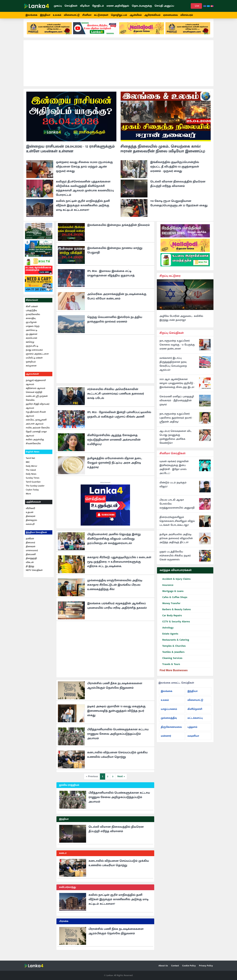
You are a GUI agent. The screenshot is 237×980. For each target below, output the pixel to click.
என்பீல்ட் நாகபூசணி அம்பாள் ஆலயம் (36, 426)
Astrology (167, 632)
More (28, 498)
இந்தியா (45, 15)
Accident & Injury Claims (175, 583)
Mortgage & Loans (172, 595)
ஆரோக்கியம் (152, 15)
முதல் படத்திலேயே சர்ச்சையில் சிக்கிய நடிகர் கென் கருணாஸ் (175, 560)
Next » (121, 781)
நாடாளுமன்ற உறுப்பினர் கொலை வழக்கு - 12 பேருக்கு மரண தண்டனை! (177, 349)
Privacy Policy (206, 966)
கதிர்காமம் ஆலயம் (36, 392)
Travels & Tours (170, 668)
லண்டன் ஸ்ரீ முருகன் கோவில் (37, 402)
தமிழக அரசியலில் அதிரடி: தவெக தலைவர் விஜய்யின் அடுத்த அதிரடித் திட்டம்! (176, 543)
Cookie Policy (189, 966)
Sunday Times (33, 482)
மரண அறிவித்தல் (118, 6)
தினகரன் (31, 520)
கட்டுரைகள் (101, 15)
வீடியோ (85, 6)
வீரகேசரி (30, 512)
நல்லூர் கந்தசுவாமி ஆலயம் (36, 386)
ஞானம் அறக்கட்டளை (37, 358)
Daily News (31, 478)
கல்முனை (31, 370)
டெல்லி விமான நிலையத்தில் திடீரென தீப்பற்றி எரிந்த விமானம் (178, 188)
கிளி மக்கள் (32, 311)
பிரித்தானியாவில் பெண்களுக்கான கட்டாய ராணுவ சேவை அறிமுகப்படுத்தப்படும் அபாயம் (118, 738)
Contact (175, 966)
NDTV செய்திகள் (34, 574)
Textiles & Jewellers (172, 656)
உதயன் (30, 516)
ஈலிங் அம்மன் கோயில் (38, 432)
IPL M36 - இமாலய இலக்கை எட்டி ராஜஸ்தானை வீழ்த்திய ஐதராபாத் (111, 277)
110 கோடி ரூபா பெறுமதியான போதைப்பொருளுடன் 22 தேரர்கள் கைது (179, 207)
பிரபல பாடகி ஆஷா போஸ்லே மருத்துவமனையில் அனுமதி (177, 508)
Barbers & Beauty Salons (175, 614)
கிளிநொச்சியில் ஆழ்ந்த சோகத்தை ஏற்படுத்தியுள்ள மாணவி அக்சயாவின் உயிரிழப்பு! (114, 444)
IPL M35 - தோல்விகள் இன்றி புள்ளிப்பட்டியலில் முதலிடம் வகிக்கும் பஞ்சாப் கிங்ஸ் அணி (119, 419)
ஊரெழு (30, 346)
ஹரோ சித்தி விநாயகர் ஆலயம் (38, 410)
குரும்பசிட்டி (32, 350)
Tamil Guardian (33, 486)
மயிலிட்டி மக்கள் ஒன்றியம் (34, 364)
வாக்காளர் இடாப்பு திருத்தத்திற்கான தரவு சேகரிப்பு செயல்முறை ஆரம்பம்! (173, 368)
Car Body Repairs (171, 620)
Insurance (166, 589)
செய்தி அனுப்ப (164, 6)
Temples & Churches (173, 650)
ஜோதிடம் (98, 6)
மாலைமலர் (32, 554)
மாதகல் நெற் (33, 330)
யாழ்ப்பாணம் (169, 713)
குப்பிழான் (31, 326)
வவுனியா (193, 740)
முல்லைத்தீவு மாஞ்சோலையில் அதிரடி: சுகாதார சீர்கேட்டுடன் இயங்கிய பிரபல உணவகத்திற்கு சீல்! (115, 589)
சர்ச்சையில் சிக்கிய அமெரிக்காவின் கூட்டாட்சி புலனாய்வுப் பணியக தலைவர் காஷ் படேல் (116, 398)
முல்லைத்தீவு (169, 722)
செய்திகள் (71, 6)
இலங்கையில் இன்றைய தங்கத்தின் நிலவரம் (118, 229)
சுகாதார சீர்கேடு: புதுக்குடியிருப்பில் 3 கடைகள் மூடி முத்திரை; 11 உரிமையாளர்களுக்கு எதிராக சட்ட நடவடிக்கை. (119, 566)
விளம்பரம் (187, 15)
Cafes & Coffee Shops (173, 602)
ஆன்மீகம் (136, 15)
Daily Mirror (32, 470)
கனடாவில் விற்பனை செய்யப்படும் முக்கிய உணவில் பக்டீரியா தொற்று (117, 759)
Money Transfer (170, 608)
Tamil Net (30, 462)
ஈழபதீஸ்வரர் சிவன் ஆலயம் (36, 418)
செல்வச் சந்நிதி (34, 396)
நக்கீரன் (30, 543)
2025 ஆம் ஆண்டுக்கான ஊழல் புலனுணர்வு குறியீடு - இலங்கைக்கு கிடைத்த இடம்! (177, 387)
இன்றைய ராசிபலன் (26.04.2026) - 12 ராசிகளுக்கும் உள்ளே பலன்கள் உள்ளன (70, 153)
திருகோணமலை (171, 731)
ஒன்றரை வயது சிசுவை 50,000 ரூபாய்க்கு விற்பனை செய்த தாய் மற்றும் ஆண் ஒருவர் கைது (84, 171)
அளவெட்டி (32, 334)
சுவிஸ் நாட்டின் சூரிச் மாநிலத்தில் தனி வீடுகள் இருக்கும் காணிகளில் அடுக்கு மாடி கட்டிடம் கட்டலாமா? (83, 210)
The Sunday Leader (35, 490)
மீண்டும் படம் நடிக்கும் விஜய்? (173, 489)
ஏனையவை (170, 15)
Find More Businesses (174, 674)
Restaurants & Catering (174, 644)
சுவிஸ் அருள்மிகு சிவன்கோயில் (35, 446)
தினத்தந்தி (31, 562)
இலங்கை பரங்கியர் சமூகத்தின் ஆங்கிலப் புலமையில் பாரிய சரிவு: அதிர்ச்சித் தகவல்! (117, 610)
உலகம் (57, 15)
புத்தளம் (192, 731)
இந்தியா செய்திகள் (36, 536)
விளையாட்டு (72, 15)
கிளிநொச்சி (195, 713)
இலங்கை (31, 15)
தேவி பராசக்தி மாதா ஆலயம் (36, 438)
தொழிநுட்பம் (119, 15)
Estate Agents (169, 638)
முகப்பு (58, 6)
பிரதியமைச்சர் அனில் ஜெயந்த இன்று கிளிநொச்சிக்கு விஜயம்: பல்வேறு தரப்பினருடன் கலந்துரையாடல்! (114, 543)
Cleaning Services (171, 662)
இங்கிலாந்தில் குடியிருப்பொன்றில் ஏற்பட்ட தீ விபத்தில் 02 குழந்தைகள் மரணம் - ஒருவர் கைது (175, 171)
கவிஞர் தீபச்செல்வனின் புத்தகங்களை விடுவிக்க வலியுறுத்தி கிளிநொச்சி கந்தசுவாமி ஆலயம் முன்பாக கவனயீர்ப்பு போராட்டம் (85, 192)
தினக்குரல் (31, 524)
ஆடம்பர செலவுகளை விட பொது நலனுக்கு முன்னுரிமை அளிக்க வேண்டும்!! (176, 441)
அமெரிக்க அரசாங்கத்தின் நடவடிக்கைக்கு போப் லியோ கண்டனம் (117, 300)
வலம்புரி (30, 528)
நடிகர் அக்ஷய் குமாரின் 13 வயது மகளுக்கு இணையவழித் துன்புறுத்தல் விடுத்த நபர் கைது (116, 715)
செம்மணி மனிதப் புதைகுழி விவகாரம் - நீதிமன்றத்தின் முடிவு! (177, 405)
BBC (28, 466)
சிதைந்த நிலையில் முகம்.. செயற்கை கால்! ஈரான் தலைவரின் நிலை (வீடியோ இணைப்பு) (163, 153)
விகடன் (30, 566)
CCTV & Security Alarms (175, 626)
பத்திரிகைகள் (33, 506)
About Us (163, 966)
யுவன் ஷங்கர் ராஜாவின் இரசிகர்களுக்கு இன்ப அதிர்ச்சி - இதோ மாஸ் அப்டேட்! (174, 471)
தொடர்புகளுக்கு (142, 6)
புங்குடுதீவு (31, 314)
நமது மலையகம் (34, 354)
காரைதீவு (31, 322)
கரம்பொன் (32, 342)
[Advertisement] (118, 67)
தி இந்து (30, 570)
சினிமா (87, 15)
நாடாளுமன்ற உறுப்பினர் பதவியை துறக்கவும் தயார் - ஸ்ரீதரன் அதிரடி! (176, 422)
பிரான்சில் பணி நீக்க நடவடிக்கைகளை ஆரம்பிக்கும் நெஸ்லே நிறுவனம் (115, 690)
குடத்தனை (32, 338)
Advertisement (105, 487)
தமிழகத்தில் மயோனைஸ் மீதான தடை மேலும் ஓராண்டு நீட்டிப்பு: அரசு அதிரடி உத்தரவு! (115, 467)
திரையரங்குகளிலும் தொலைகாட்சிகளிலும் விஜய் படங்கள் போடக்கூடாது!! (177, 525)
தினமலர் (30, 547)
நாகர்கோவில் (33, 318)
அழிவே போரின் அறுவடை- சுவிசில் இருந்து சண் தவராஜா (181, 322)
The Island (31, 474)
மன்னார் (166, 740)
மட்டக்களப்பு (195, 722)
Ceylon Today (32, 494)
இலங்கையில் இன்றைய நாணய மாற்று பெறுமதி (115, 254)
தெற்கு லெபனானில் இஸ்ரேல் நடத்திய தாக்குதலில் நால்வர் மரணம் (115, 324)
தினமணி (31, 558)
